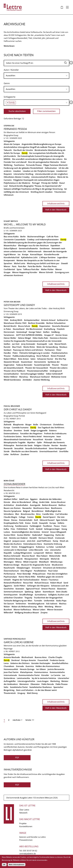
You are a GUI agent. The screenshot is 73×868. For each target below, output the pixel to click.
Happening (49, 535)
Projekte (23, 823)
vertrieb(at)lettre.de (28, 854)
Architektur (9, 505)
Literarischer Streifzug (23, 174)
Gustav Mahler (24, 535)
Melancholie (55, 556)
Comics (30, 517)
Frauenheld (43, 660)
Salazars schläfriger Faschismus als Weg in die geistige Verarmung (33, 189)
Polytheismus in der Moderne (17, 183)
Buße (36, 424)
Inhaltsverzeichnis (56, 203)
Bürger (28, 424)
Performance (10, 574)
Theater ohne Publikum (14, 371)
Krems (14, 547)
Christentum (46, 424)
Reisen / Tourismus (50, 580)
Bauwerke (27, 508)
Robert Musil (56, 583)
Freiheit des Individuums (55, 433)
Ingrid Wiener (10, 254)
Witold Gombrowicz (12, 380)
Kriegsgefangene (27, 547)
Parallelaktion (40, 571)
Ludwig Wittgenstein (23, 553)
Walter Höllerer (11, 377)
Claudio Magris (10, 517)
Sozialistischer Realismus (41, 687)
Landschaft (61, 547)
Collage (22, 517)
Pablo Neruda (48, 684)
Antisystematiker (32, 320)
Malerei (58, 553)
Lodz (51, 344)
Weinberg (49, 607)
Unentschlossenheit (48, 451)
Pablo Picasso (62, 684)
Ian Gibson (41, 669)
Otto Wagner (26, 571)
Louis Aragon (43, 681)
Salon (33, 359)
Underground (56, 371)
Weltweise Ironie (59, 377)
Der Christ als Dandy (18, 409)
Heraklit (33, 538)
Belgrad (26, 511)
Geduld (39, 529)
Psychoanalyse (10, 577)
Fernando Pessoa (15, 129)
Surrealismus (41, 595)
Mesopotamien (31, 559)
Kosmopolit (42, 344)
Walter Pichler (47, 269)
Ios (19, 254)
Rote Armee (23, 359)
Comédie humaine (20, 427)
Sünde (7, 451)
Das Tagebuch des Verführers (51, 427)
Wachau (63, 604)
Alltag (35, 502)
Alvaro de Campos (12, 144)
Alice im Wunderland (21, 502)
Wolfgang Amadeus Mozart (27, 612)
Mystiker (31, 442)
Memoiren (24, 684)
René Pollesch (43, 356)
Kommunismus (41, 672)
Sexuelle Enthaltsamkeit (36, 448)
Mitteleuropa (56, 562)
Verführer (15, 454)
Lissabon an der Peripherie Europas (39, 171)
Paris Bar (22, 266)
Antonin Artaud (48, 320)
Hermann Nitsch (46, 538)
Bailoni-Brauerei (49, 505)
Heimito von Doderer (18, 538)
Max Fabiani (42, 556)
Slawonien (62, 589)
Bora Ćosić (9, 481)
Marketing (55, 681)
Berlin (23, 236)
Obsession (35, 684)
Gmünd (45, 532)
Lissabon (17, 171)
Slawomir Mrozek (11, 362)
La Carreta (56, 675)
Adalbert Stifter (11, 499)
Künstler (49, 439)
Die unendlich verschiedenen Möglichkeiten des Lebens (37, 159)
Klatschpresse (26, 672)
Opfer (39, 442)
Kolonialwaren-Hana (33, 544)
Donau (14, 520)
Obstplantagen (23, 568)
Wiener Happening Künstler (25, 272)
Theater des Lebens (59, 368)
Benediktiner (38, 511)
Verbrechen (21, 604)
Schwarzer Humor (45, 359)
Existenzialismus (11, 433)
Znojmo (44, 612)
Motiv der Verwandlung (47, 347)
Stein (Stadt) (62, 592)
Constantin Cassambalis (15, 239)
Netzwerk (23, 813)
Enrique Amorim (29, 660)
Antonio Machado (12, 657)
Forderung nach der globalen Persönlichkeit (23, 168)
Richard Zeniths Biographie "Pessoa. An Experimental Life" (36, 186)
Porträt (22, 416)
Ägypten (34, 499)
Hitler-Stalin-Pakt (40, 338)
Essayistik (44, 523)
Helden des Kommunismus (48, 666)
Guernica (30, 666)
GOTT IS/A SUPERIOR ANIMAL (29, 335)
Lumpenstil (39, 553)
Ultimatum (9, 195)
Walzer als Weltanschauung (24, 607)
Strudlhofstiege (26, 595)
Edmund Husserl (47, 520)
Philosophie (9, 445)
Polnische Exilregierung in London (35, 353)
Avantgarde (35, 505)
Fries (13, 529)
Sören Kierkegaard (57, 448)
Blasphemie (18, 424)
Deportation (45, 326)
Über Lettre (24, 810)
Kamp (55, 541)
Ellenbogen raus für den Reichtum (33, 245)
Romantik (8, 448)
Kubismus (40, 547)
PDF (17, 758)
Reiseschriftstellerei (13, 583)
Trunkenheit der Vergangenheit (48, 598)
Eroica (28, 523)
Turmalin (38, 601)
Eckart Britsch (11, 221)
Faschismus (19, 165)
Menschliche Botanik (13, 559)
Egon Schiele (62, 520)
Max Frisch (17, 347)
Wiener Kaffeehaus (22, 610)
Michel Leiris (20, 263)
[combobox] (36, 76)
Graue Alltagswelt (58, 532)
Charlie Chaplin (55, 657)
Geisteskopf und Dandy (19, 305)
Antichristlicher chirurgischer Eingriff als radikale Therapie (30, 147)
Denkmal (15, 660)
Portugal (36, 183)
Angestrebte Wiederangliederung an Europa (41, 144)
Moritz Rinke (29, 347)
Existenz (53, 430)
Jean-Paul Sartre (11, 672)
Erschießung (50, 329)
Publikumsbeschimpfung (24, 356)
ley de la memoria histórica (44, 678)
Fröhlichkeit (22, 529)
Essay (16, 135)
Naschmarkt (9, 568)
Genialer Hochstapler (41, 663)
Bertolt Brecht (10, 326)
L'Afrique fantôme (47, 257)
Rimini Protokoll (58, 356)
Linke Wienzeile (36, 550)
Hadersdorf (37, 535)
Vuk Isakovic (52, 604)
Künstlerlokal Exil (12, 257)
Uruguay (21, 693)
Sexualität (19, 448)
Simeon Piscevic (48, 589)
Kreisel (7, 547)
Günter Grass (61, 335)
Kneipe (25, 254)
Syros (19, 269)
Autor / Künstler (11, 70)
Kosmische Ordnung (53, 544)
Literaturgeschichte (26, 681)
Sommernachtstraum (13, 592)
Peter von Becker (12, 302)
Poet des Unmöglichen (57, 574)
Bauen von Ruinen (12, 508)
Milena (18, 562)
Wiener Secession (55, 610)
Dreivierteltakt (26, 520)
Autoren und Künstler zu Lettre (32, 837)
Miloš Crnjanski (30, 562)
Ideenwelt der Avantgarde (55, 251)
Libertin (58, 439)
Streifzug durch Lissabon (42, 192)
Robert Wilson (10, 359)
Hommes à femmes (58, 338)
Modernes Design (12, 565)
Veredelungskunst (36, 604)
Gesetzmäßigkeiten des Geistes (26, 532)
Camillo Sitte (48, 514)
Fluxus (57, 526)
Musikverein (57, 565)
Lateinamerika (23, 678)
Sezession (20, 589)
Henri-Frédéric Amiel (32, 436)
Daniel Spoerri (49, 517)
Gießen (46, 332)
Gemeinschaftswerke (28, 248)
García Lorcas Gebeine (19, 642)
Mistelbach (44, 562)
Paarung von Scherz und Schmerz (28, 350)
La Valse (50, 547)
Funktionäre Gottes (13, 436)
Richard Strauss (42, 583)
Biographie (8, 135)
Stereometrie (40, 362)
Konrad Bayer (36, 254)
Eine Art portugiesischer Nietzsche (44, 162)
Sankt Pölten (20, 586)
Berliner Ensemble (36, 323)
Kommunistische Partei (29, 675)
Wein (41, 607)
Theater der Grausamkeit (37, 368)
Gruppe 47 (49, 335)
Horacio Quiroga (27, 669)
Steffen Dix (9, 126)
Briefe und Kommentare (14, 228)
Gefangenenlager (52, 529)
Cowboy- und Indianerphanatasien (43, 239)
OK (4, 865)
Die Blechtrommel (34, 329)
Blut (17, 514)
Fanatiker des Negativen (31, 433)
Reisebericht (9, 490)
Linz (47, 550)
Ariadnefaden (22, 505)
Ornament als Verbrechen (55, 568)
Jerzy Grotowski (28, 344)
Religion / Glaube (42, 445)
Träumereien (60, 192)
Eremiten (18, 430)
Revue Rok (28, 583)
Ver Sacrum (9, 604)
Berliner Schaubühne (56, 323)
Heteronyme (49, 436)
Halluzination (51, 168)
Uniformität (49, 601)
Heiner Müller (10, 338)
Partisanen (50, 350)
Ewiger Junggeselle (39, 430)
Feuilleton (48, 526)
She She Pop (60, 359)
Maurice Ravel (28, 556)
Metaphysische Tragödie (15, 442)
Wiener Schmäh (46, 272)
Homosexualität (11, 669)
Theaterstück (10, 693)
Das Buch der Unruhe (23, 150)
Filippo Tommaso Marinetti (55, 165)
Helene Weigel (24, 338)
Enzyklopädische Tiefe (14, 523)
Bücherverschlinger (36, 236)
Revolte (63, 445)
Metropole (44, 559)
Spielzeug (29, 592)
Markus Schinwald (12, 556)
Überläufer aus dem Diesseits (24, 451)
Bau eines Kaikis (11, 236)
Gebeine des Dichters (20, 663)
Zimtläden (27, 380)
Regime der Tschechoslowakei (26, 580)
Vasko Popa (61, 601)
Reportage (8, 649)
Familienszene (22, 526)
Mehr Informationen (17, 865)
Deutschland (19, 329)
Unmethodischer (11, 374)
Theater (55, 365)
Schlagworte (10, 97)
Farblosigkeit (36, 526)
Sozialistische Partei (19, 687)
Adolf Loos (24, 499)
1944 (6, 320)
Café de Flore (53, 236)
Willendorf (8, 612)
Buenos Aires (41, 657)
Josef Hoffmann (44, 541)
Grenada (20, 666)
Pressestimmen (26, 840)
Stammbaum (49, 592)
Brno (38, 514)
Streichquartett (11, 595)
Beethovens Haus (41, 508)
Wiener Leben (39, 610)
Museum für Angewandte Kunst (36, 565)
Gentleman (45, 248)
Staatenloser (27, 362)
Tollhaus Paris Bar (31, 269)
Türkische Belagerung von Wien (18, 601)
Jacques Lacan (19, 541)
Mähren (49, 553)
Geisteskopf (22, 332)
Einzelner (8, 430)
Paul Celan (53, 571)
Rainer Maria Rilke (27, 577)
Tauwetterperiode (42, 365)
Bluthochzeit (27, 657)
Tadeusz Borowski (24, 365)
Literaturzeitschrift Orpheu (43, 177)
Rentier (55, 445)
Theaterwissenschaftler (37, 371)
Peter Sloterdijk (24, 574)
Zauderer (25, 454)
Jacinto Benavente (56, 669)
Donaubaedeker (14, 484)
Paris (14, 266)
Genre (7, 83)
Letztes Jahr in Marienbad (15, 550)
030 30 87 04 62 (30, 851)
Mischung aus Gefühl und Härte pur (43, 263)
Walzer (7, 607)
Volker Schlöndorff (54, 374)
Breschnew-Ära (28, 514)
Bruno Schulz (24, 326)
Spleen (38, 592)
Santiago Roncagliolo (15, 639)
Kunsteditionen (26, 826)
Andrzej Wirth (16, 320)
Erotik (26, 430)
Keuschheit (38, 439)
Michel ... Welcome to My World (25, 224)
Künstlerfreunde (52, 254)
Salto (6, 687)
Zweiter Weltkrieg (42, 380)
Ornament (36, 568)
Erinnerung (8, 311)
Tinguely (28, 598)
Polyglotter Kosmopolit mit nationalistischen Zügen (36, 180)
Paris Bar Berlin (35, 266)
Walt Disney (32, 693)
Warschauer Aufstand (40, 377)
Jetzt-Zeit (31, 541)
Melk (64, 556)
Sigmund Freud (33, 589)
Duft (36, 520)
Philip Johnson (39, 574)
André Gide (44, 502)
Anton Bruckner (58, 502)
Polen (15, 353)
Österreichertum (11, 571)
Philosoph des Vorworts (54, 442)
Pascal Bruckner (12, 406)
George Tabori (35, 332)
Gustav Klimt (10, 535)
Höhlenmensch (35, 251)
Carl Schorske (62, 514)
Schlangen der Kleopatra (38, 586)
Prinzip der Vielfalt (50, 183)
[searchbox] (36, 76)
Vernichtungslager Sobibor (32, 374)
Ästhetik (8, 424)
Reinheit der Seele (24, 445)
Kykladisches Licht (29, 257)
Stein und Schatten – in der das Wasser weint (36, 690)
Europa (53, 523)
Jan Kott (16, 344)
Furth (32, 529)
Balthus (62, 505)
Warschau (24, 377)
